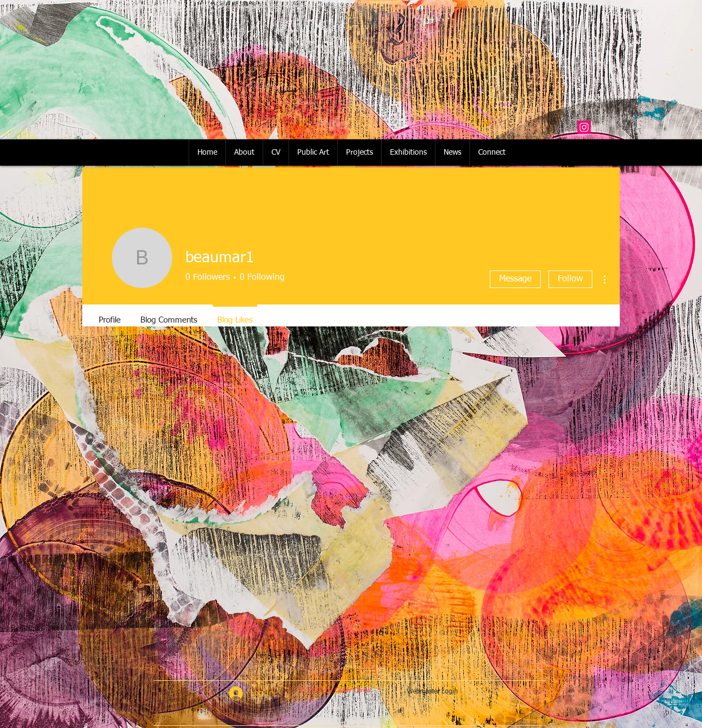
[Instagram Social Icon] (584, 127)
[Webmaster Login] (432, 692)
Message (515, 279)
